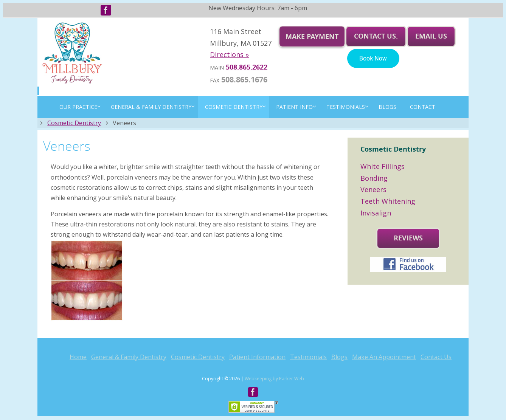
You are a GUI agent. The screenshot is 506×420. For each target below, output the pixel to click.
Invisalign (376, 213)
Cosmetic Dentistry (74, 123)
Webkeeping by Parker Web (274, 379)
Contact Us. (376, 36)
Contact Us (436, 357)
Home (78, 357)
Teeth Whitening (388, 201)
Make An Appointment (384, 357)
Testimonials (308, 357)
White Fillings (383, 166)
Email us (431, 36)
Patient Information (257, 357)
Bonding (374, 178)
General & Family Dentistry (129, 357)
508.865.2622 (247, 67)
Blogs (339, 357)
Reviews (408, 238)
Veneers (373, 189)
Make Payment (312, 36)
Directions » (229, 54)
